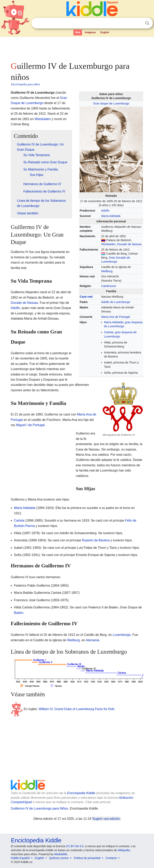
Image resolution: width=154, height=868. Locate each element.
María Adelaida (111, 216)
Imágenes (90, 32)
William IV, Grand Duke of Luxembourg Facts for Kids (77, 709)
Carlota (19, 520)
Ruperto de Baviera (96, 540)
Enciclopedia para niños (26, 84)
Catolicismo (108, 286)
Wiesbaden (108, 244)
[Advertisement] (77, 48)
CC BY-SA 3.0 (75, 846)
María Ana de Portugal (115, 317)
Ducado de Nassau (129, 244)
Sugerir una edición (106, 819)
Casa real (86, 297)
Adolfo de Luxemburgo (116, 302)
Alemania (93, 640)
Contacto (111, 858)
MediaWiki (61, 854)
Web (78, 32)
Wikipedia (124, 850)
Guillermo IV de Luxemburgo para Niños (39, 808)
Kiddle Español (20, 858)
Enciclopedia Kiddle (81, 793)
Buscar (147, 23)
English (105, 32)
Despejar (139, 23)
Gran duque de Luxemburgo (111, 103)
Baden (19, 613)
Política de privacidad (87, 858)
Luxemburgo (122, 635)
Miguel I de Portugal (30, 425)
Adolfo (105, 211)
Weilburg (107, 271)
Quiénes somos (59, 858)
